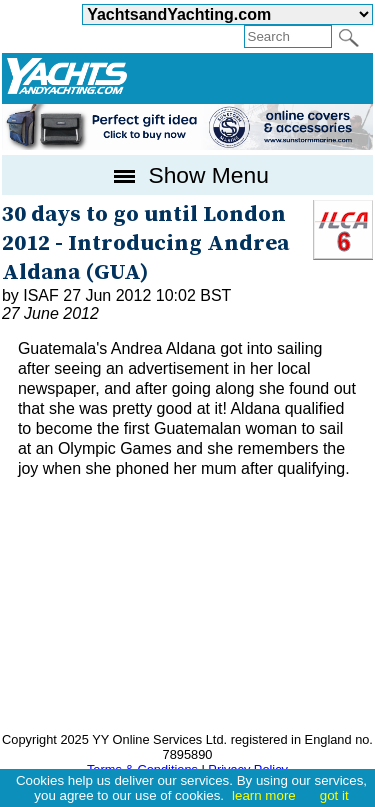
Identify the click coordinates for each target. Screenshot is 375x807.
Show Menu (187, 175)
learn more (264, 795)
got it (334, 795)
